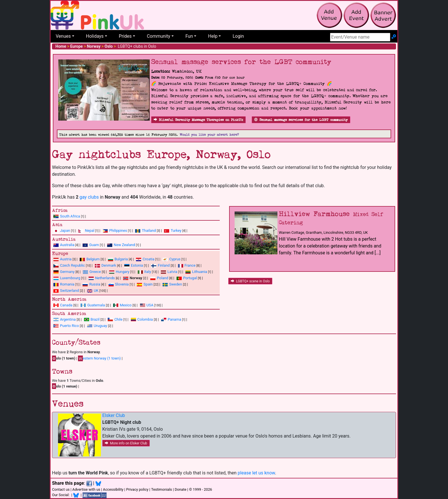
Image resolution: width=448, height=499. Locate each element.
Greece (95, 272)
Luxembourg (70, 278)
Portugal (190, 278)
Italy (148, 272)
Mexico (126, 305)
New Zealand (124, 245)
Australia (67, 245)
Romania (67, 284)
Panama (174, 319)
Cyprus (175, 259)
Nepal (90, 230)
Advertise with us (86, 489)
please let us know (256, 473)
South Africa (70, 216)
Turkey (176, 230)
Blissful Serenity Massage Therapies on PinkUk (198, 120)
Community (159, 36)
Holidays (95, 36)
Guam (94, 245)
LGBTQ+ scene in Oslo (250, 281)
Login (238, 36)
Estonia (137, 265)
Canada (66, 305)
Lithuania (199, 272)
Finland (164, 265)
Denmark (109, 265)
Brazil (95, 319)
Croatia (148, 259)
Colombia (145, 319)
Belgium (93, 259)
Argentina (68, 319)
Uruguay (100, 326)
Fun (189, 36)
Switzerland (69, 291)
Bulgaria (121, 259)
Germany (67, 272)
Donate (180, 489)
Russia (95, 284)
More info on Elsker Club (126, 443)
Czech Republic (72, 265)
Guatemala (96, 305)
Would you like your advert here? (209, 135)
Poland (163, 278)
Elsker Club (114, 415)
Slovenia (122, 284)
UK (96, 291)
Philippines (118, 230)
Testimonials (162, 489)
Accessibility (113, 489)
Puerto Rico (69, 326)
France (190, 265)
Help (213, 36)
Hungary (123, 272)
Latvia (172, 272)
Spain (148, 284)
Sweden (176, 284)
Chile (118, 319)
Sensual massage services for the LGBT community (301, 120)
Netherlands (105, 278)
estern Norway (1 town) (99, 358)
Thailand (149, 230)
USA (150, 305)
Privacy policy (137, 489)
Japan (65, 230)
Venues (63, 36)
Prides (125, 36)
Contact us (61, 489)
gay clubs (89, 197)
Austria (66, 259)
